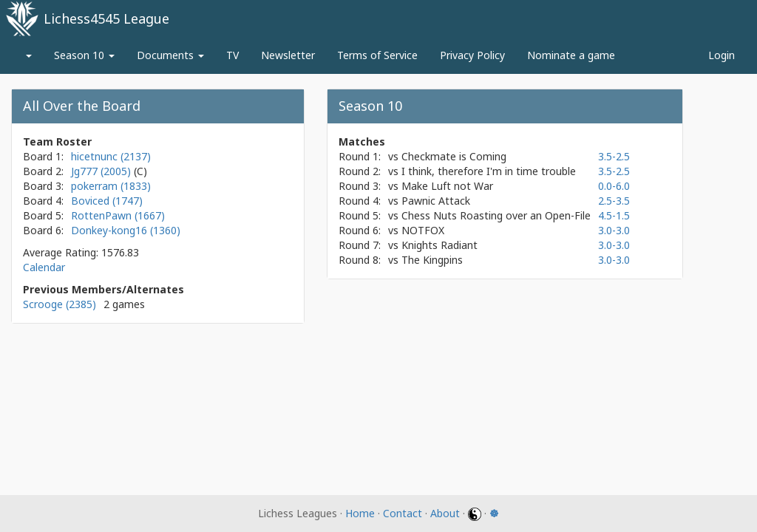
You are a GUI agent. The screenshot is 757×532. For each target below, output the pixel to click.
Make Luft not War (447, 186)
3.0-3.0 (614, 230)
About (445, 513)
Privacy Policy (472, 55)
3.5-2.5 (614, 156)
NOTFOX (423, 230)
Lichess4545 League (106, 18)
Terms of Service (377, 55)
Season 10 (84, 55)
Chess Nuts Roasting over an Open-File (496, 215)
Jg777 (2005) (102, 171)
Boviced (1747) (107, 201)
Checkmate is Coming (454, 156)
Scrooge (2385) (60, 304)
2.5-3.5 (614, 201)
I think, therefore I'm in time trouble (489, 171)
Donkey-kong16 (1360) (126, 230)
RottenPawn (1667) (118, 215)
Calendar (44, 267)
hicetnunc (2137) (111, 156)
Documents (170, 55)
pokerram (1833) (111, 186)
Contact (403, 513)
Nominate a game (571, 55)
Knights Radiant (439, 245)
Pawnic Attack (436, 201)
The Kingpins (432, 260)
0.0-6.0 (614, 186)
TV (232, 55)
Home (360, 513)
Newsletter (288, 55)
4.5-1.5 (614, 215)
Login (722, 55)
